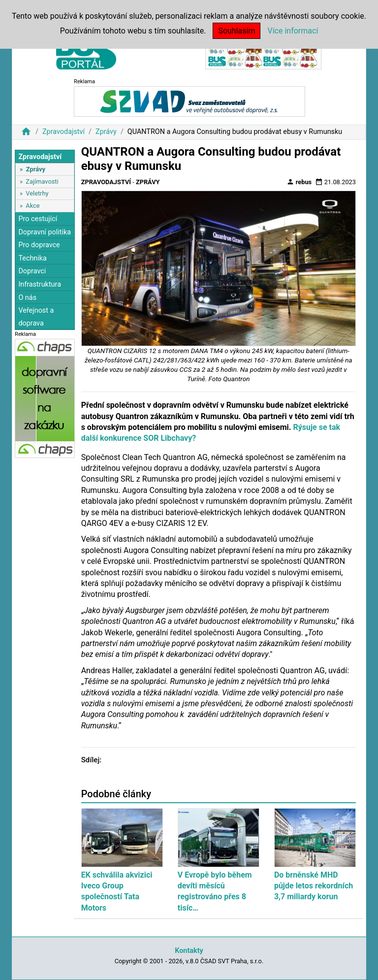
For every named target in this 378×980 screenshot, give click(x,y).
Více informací (293, 31)
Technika (32, 258)
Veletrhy (37, 193)
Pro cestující (38, 219)
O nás (27, 298)
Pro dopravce (39, 245)
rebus (299, 182)
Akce (32, 206)
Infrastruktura (40, 284)
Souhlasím (236, 31)
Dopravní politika (45, 232)
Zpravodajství (63, 132)
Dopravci (32, 271)
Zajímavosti (42, 181)
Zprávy (106, 132)
